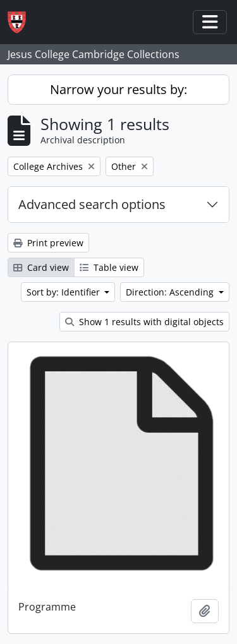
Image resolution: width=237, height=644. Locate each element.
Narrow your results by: (118, 89)
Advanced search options (92, 204)
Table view (109, 267)
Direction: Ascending (171, 292)
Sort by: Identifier (64, 292)
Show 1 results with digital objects (144, 322)
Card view (41, 267)
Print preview (48, 243)
